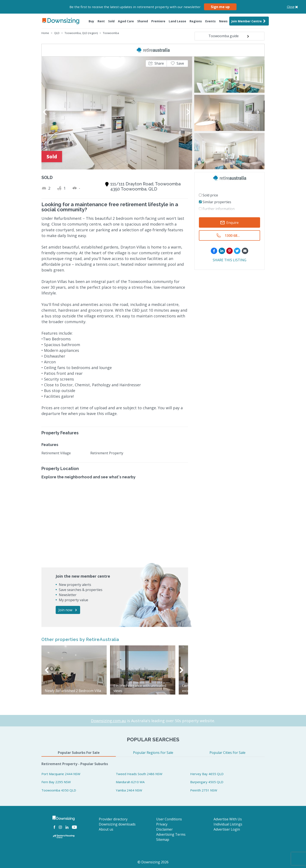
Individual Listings (228, 824)
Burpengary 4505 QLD (207, 782)
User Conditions (169, 819)
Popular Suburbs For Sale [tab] (79, 753)
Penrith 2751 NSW (204, 790)
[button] (156, 63)
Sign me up (220, 7)
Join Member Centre (249, 21)
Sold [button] (111, 21)
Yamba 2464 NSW (129, 790)
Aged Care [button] (126, 21)
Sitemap (163, 840)
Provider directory (113, 819)
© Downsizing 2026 (153, 862)
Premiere (158, 21)
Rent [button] (101, 21)
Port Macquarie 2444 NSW (61, 774)
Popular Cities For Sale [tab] (227, 753)
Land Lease (177, 21)
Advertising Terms (171, 834)
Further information (217, 209)
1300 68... (232, 236)
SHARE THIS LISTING (229, 260)
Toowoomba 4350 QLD (59, 790)
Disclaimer (164, 829)
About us (106, 829)
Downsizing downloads (117, 824)
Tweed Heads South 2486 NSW (139, 774)
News (223, 21)
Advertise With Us (228, 819)
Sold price (208, 195)
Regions (196, 21)
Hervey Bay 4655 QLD (207, 774)
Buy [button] (91, 21)
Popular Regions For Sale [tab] (153, 753)
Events (210, 21)
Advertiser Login (227, 829)
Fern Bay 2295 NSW (56, 782)
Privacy (162, 824)
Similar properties (215, 202)
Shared (143, 21)
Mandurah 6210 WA (130, 782)
